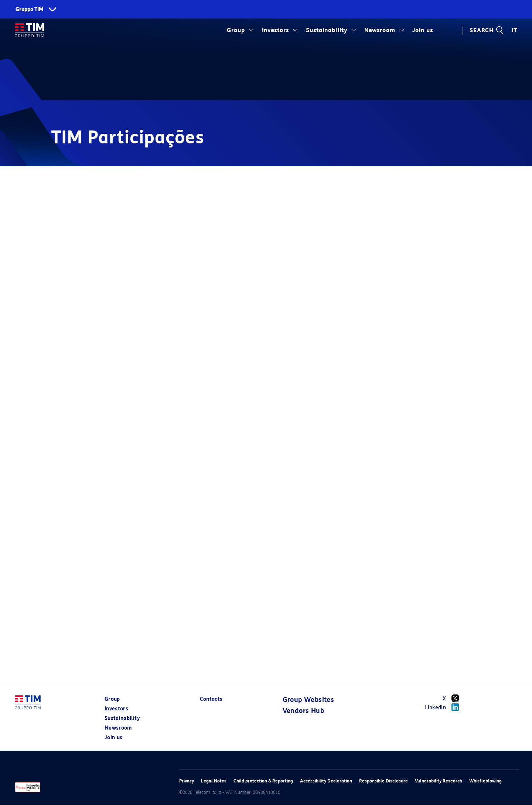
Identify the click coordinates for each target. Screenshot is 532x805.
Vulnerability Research (439, 781)
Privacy (187, 781)
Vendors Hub (303, 711)
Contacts (211, 699)
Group (236, 30)
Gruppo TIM (30, 9)
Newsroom (380, 30)
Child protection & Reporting (263, 781)
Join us (423, 30)
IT (514, 30)
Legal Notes (214, 781)
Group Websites (308, 700)
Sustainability (326, 30)
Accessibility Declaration (326, 781)
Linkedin (444, 707)
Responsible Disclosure (383, 781)
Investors (275, 30)
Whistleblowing (485, 781)
